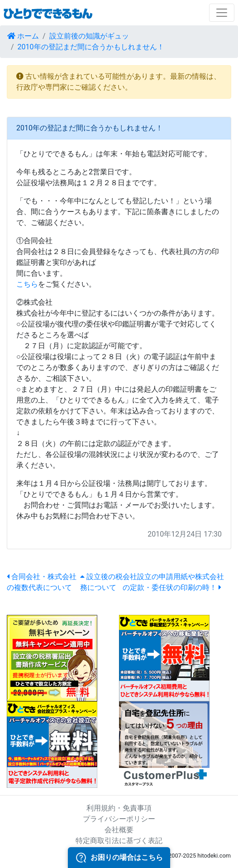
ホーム (23, 36)
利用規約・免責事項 (119, 808)
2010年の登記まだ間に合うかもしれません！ (91, 47)
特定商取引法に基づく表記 (119, 841)
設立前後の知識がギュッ (89, 36)
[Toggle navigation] (222, 13)
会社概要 (119, 830)
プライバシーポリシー (119, 819)
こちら (27, 284)
